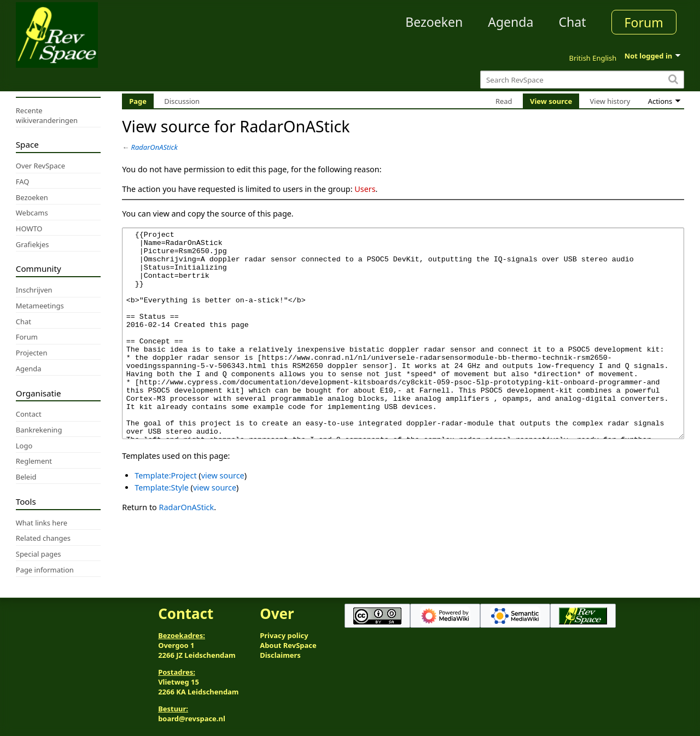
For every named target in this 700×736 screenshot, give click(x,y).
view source (223, 516)
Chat (572, 22)
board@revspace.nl (192, 719)
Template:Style (162, 528)
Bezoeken (434, 22)
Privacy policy (284, 635)
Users (365, 189)
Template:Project (165, 516)
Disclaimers (280, 655)
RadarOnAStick (154, 147)
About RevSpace (288, 645)
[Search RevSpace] (582, 80)
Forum (644, 22)
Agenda (511, 22)
